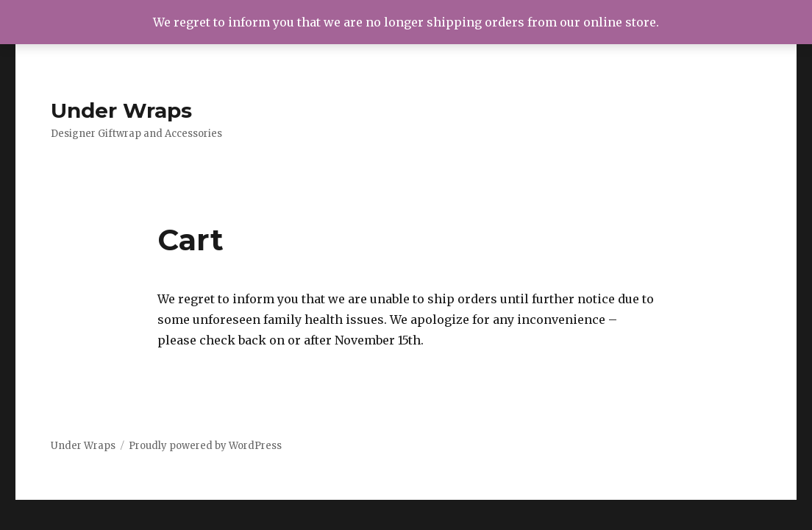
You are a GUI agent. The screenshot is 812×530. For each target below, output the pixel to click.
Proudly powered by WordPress (205, 446)
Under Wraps (121, 110)
